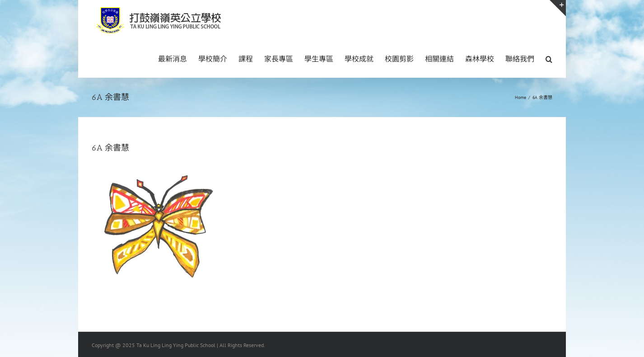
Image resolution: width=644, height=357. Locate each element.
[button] (549, 58)
